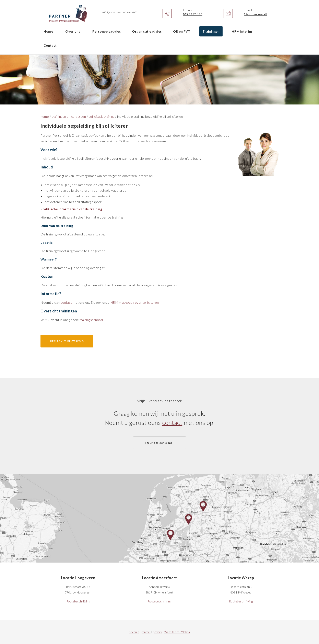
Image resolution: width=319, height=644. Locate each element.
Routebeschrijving (78, 601)
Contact (50, 45)
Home (48, 31)
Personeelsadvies (107, 31)
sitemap (134, 632)
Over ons (73, 31)
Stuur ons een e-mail (159, 443)
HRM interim (242, 31)
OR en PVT (182, 31)
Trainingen (211, 31)
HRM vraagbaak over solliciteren (135, 302)
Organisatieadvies (147, 31)
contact (66, 302)
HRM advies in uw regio (67, 341)
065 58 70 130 (193, 14)
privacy (157, 632)
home (45, 116)
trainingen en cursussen (69, 116)
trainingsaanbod (91, 320)
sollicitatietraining (102, 116)
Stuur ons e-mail (255, 14)
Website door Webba (177, 632)
